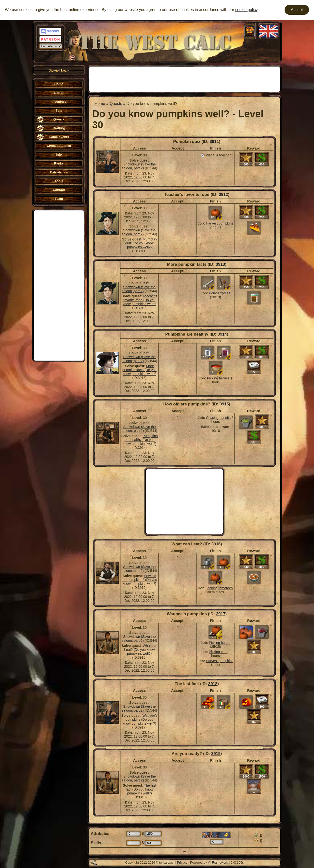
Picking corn (218, 652)
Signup (54, 70)
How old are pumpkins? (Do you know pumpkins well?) (139, 580)
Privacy (182, 862)
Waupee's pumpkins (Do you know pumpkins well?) (140, 719)
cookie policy (246, 10)
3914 (222, 334)
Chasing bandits (218, 418)
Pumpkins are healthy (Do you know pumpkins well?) (140, 440)
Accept (297, 10)
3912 (223, 195)
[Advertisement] (59, 285)
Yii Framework (218, 862)
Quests (116, 104)
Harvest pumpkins (220, 223)
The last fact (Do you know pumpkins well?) (141, 789)
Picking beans (220, 643)
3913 (220, 264)
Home (100, 104)
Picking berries (218, 378)
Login (65, 70)
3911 (214, 142)
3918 (213, 684)
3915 (224, 404)
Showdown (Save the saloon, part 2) (139, 166)
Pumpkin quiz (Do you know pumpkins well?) (141, 243)
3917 (221, 614)
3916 (216, 544)
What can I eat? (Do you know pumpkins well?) (141, 650)
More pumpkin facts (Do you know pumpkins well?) (139, 370)
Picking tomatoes (220, 588)
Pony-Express (220, 293)
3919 (216, 754)
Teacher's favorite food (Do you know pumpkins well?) (140, 300)
